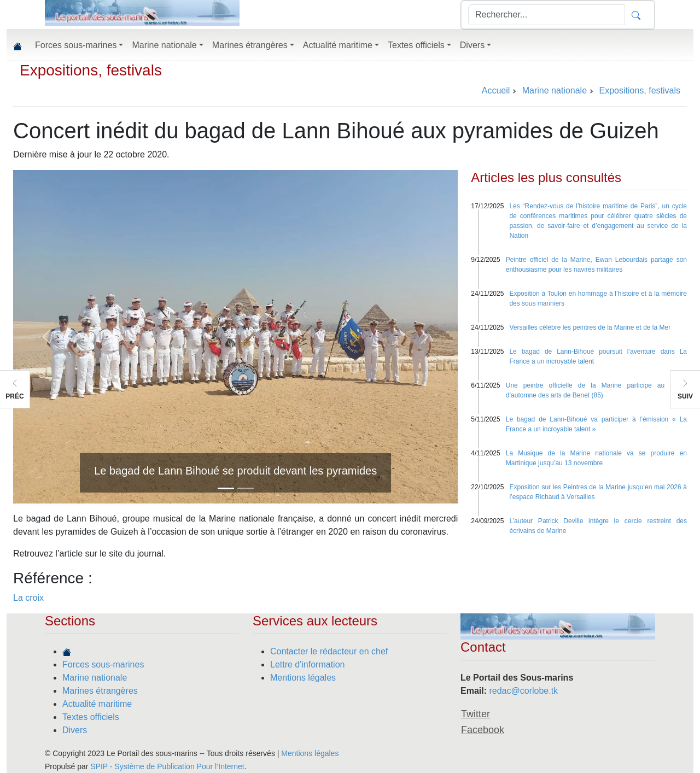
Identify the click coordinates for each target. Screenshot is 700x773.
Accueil (496, 90)
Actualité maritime (97, 704)
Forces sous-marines (103, 664)
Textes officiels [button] (416, 45)
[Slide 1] (226, 488)
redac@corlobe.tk (523, 691)
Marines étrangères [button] (250, 45)
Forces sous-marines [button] (76, 45)
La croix (28, 598)
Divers (75, 730)
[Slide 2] (246, 488)
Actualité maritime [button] (338, 45)
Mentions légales (303, 678)
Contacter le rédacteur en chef (329, 651)
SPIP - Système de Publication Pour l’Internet (167, 766)
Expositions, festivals (91, 70)
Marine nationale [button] (164, 45)
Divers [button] (472, 45)
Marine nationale (95, 678)
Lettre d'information (307, 664)
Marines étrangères (100, 691)
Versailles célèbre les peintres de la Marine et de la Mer (590, 327)
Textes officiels (91, 717)
